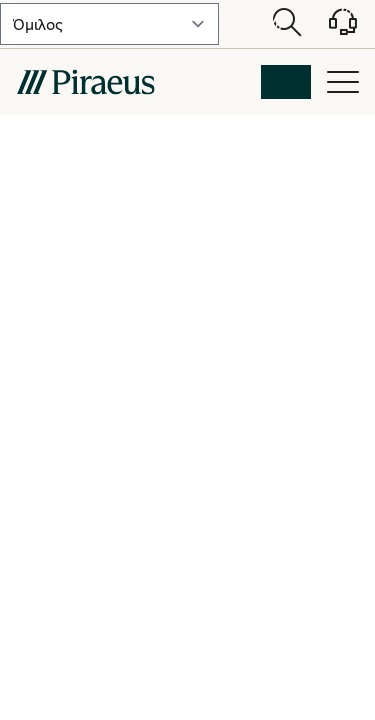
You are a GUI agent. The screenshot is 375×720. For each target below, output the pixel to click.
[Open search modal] (287, 24)
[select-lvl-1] (109, 24)
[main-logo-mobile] (85, 82)
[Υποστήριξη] (331, 29)
